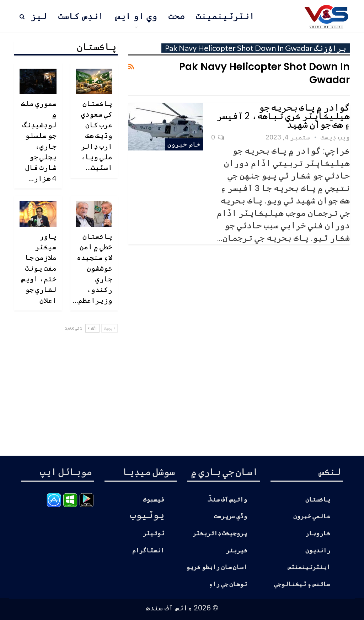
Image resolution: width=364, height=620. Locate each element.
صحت (176, 16)
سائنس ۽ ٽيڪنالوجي (302, 584)
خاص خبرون (184, 144)
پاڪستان (318, 500)
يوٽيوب (147, 514)
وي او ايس (136, 16)
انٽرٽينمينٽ (225, 16)
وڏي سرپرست (231, 516)
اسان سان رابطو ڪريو (217, 567)
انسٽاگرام (148, 550)
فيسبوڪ (154, 500)
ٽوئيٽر (154, 533)
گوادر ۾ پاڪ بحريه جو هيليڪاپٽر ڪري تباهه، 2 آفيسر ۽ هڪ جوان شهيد (283, 116)
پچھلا (109, 328)
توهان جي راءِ (228, 584)
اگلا (92, 328)
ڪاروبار (318, 533)
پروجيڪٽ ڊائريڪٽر (220, 533)
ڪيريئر (237, 550)
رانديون (318, 550)
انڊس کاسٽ (81, 16)
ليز (39, 16)
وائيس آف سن (230, 500)
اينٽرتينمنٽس (309, 567)
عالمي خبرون (312, 516)
